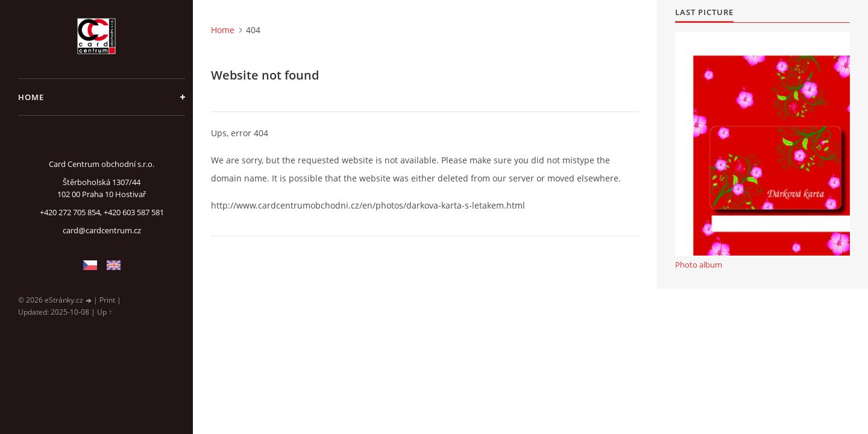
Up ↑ (105, 312)
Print (107, 300)
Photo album (699, 265)
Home (31, 97)
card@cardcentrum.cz (102, 230)
